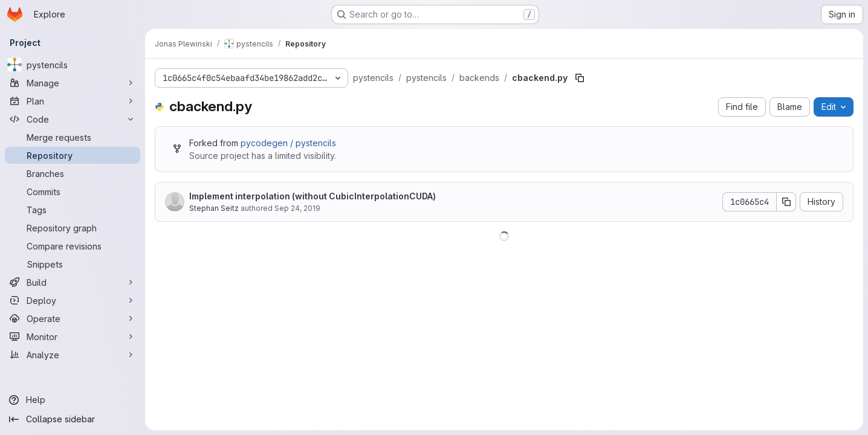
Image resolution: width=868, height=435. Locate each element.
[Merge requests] (73, 137)
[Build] (73, 282)
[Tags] (73, 210)
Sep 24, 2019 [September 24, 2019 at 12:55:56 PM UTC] (297, 208)
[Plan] (73, 101)
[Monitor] (73, 337)
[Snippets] (73, 264)
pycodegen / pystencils (288, 143)
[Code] (73, 119)
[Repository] (73, 155)
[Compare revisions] (73, 246)
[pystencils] (73, 65)
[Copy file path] (580, 78)
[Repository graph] (73, 228)
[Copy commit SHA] (786, 202)
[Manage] (73, 83)
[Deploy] (73, 300)
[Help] (73, 400)
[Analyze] (73, 355)
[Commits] (73, 192)
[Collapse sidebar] (73, 419)
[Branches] (73, 173)
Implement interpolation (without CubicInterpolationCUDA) (313, 196)
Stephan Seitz (214, 208)
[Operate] (73, 318)
